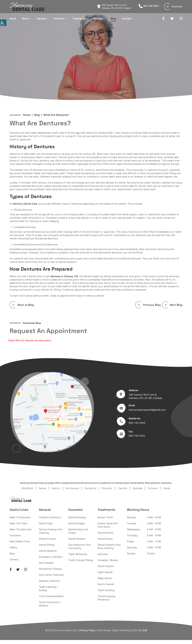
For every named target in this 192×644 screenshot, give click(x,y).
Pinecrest (107, 488)
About (25, 19)
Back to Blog (23, 305)
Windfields (27, 488)
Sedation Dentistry (49, 581)
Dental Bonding (77, 517)
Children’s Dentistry (50, 517)
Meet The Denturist (21, 529)
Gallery (13, 547)
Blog (113, 19)
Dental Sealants (48, 551)
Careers (14, 559)
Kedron (56, 488)
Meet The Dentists (20, 517)
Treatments (79, 19)
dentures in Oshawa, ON (64, 276)
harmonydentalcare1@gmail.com (147, 410)
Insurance (15, 535)
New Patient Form (20, 541)
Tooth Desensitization (51, 596)
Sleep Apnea (105, 578)
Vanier (167, 488)
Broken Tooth (105, 517)
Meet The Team (18, 523)
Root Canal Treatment (51, 575)
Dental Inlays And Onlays (78, 531)
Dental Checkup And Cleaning (51, 531)
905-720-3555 (149, 6)
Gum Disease (46, 563)
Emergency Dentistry (51, 557)
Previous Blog (149, 305)
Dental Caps (46, 523)
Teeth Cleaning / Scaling (48, 589)
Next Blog (173, 305)
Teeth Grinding (106, 590)
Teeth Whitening (78, 554)
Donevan (153, 488)
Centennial (90, 488)
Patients (98, 19)
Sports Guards (106, 584)
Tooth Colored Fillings (81, 560)
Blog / (39, 115)
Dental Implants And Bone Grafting (109, 546)
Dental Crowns (47, 539)
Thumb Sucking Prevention (106, 598)
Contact (127, 19)
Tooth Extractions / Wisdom (50, 604)
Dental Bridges (77, 523)
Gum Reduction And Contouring (80, 546)
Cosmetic (59, 19)
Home (13, 19)
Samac (43, 488)
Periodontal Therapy (50, 569)
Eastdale (137, 488)
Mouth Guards (106, 566)
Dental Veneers (77, 539)
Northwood (72, 488)
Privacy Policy (87, 630)
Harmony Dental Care (25, 204)
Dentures (103, 554)
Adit (145, 630)
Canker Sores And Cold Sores (108, 525)
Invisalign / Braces (108, 560)
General (41, 19)
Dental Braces (105, 533)
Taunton (122, 488)
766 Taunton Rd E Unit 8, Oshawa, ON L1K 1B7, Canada (114, 7)
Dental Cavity (105, 539)
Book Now (174, 6)
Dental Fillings (47, 545)
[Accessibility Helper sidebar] (3, 23)
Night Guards (105, 572)
